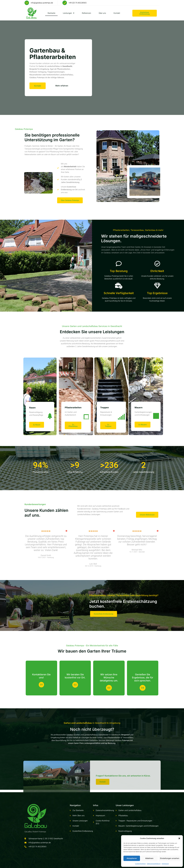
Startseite (51, 13)
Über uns (102, 13)
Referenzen (86, 13)
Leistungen (69, 13)
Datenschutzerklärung (154, 864)
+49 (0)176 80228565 (78, 3)
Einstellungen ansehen (170, 858)
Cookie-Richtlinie (140, 864)
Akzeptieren (132, 858)
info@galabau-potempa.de (42, 3)
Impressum (165, 864)
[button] (179, 838)
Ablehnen (149, 858)
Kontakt (117, 13)
